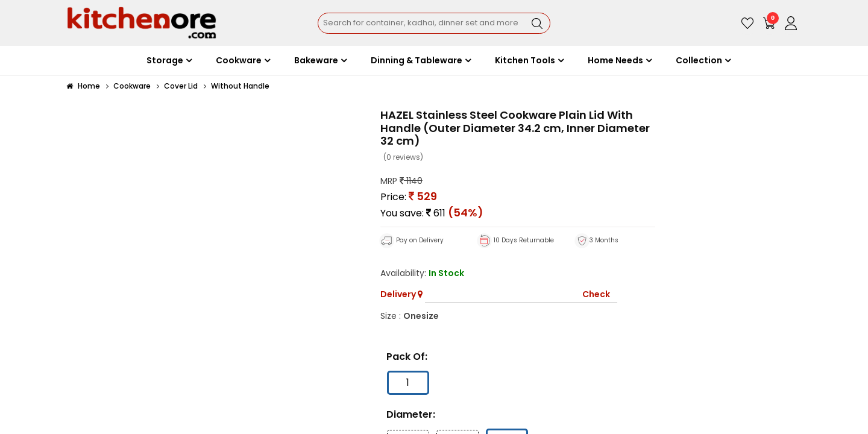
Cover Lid (181, 86)
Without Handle (240, 86)
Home (83, 86)
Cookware (132, 86)
